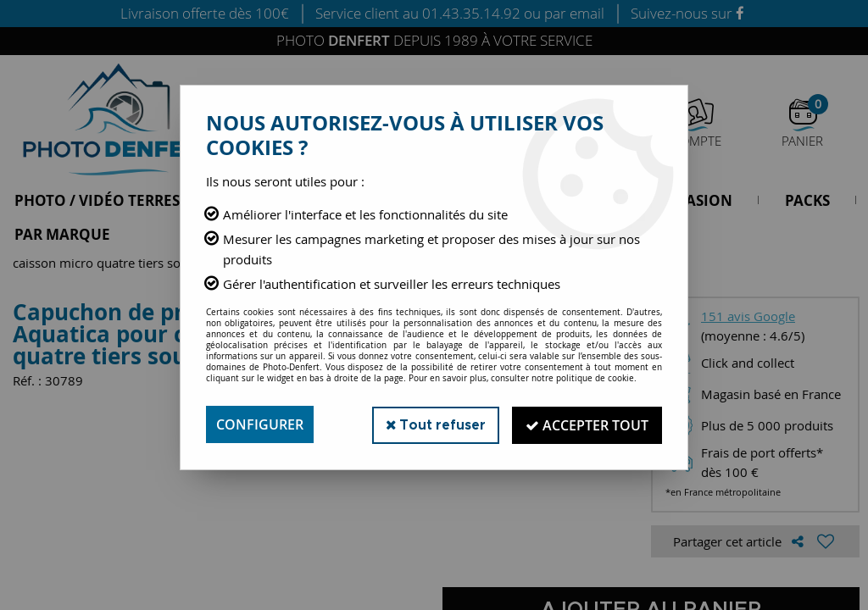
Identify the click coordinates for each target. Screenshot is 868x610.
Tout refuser (433, 424)
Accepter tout (586, 424)
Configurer (260, 424)
